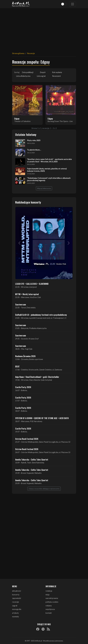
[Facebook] (38, 629)
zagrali (15, 606)
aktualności (17, 591)
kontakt (49, 613)
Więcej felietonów (44, 188)
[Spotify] (43, 629)
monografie (17, 609)
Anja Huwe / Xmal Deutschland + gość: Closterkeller (37, 377)
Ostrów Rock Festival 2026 (27, 439)
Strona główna (18, 53)
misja (47, 595)
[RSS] (48, 629)
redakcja (49, 591)
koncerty (16, 595)
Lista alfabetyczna (23, 76)
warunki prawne (52, 598)
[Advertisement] (44, 29)
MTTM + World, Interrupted (27, 294)
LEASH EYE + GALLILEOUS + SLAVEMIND (32, 284)
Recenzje (31, 53)
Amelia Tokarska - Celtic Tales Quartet (32, 459)
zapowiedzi (17, 598)
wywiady (15, 617)
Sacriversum (21, 304)
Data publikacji (28, 72)
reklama (49, 606)
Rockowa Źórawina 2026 (25, 356)
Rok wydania (57, 72)
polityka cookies (52, 602)
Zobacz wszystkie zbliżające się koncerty (44, 489)
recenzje (16, 602)
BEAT (17, 366)
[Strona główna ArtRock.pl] (21, 4)
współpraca (50, 609)
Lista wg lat (41, 76)
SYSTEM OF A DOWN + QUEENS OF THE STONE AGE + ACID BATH (42, 418)
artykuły (15, 613)
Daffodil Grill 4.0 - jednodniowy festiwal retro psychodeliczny (41, 315)
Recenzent (57, 76)
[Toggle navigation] (73, 4)
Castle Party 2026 (23, 387)
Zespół (43, 72)
